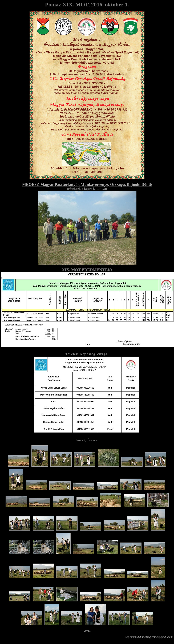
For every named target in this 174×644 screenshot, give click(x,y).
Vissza (87, 631)
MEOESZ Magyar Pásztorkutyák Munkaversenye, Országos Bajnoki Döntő (87, 184)
